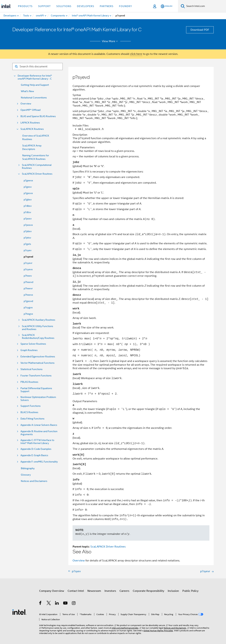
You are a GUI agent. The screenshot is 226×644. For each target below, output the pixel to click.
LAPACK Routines (30, 123)
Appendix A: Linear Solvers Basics (39, 425)
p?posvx (28, 225)
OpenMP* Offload (30, 110)
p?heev (28, 276)
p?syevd (28, 257)
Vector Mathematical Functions (38, 363)
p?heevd (28, 282)
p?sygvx (28, 307)
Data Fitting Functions (32, 419)
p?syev (28, 250)
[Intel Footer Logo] (19, 612)
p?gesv (28, 187)
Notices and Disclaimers (34, 481)
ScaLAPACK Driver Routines (37, 174)
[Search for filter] (38, 66)
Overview (26, 104)
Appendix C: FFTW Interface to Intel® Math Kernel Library (37, 442)
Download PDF (200, 30)
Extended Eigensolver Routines (38, 357)
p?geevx (28, 180)
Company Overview (52, 591)
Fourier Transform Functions (36, 376)
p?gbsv (28, 199)
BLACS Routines (29, 412)
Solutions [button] (64, 6)
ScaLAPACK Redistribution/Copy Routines (38, 337)
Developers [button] (86, 6)
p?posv (28, 219)
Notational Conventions (34, 98)
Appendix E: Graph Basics (34, 455)
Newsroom (94, 591)
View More (110, 41)
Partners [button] (107, 6)
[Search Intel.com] (205, 6)
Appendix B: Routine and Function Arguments (39, 433)
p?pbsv (28, 231)
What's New (27, 91)
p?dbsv (28, 206)
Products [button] (25, 6)
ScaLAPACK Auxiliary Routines (39, 320)
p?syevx (28, 269)
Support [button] (44, 6)
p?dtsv (27, 212)
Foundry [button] (126, 6)
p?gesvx (28, 193)
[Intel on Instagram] (74, 604)
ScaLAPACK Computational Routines (37, 167)
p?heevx (28, 295)
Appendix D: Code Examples (36, 449)
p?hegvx (28, 314)
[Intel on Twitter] (49, 604)
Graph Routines (29, 350)
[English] (166, 6)
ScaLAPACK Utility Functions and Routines (38, 328)
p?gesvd (28, 301)
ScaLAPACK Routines (32, 129)
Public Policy (190, 591)
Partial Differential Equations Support (36, 390)
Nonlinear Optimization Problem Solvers (38, 399)
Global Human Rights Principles (158, 631)
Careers (124, 591)
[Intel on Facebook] (41, 604)
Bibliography (28, 468)
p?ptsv (27, 238)
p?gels (27, 244)
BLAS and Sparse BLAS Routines (38, 116)
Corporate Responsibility (148, 591)
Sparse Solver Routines (33, 344)
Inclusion (173, 591)
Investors (110, 591)
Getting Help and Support (35, 85)
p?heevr (28, 288)
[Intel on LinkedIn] (57, 604)
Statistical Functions (32, 369)
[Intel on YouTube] (66, 604)
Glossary (26, 475)
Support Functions (31, 406)
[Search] (183, 6)
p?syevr (28, 263)
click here (136, 54)
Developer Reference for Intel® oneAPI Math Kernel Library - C (35, 77)
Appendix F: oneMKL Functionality (39, 462)
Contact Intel (76, 591)
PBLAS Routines (29, 382)
